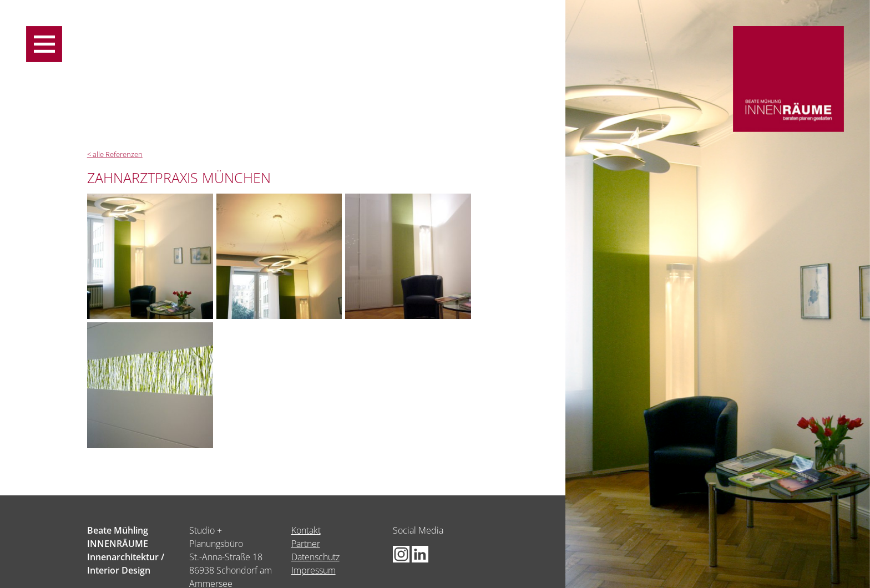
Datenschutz (315, 557)
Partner (306, 544)
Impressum (313, 570)
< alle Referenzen (115, 154)
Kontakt (306, 530)
